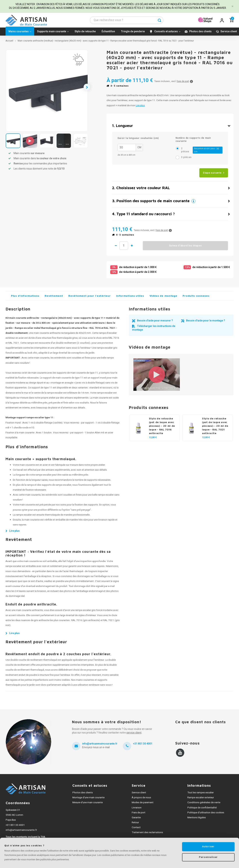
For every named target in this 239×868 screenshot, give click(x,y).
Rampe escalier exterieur (201, 799)
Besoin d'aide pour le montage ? (206, 322)
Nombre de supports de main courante (193, 141)
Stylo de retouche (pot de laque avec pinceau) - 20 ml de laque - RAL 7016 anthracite (162, 427)
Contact (136, 829)
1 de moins (116, 247)
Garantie (136, 819)
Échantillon (108, 33)
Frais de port (139, 814)
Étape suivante (212, 174)
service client (134, 734)
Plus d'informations (25, 297)
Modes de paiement (143, 804)
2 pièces (202, 152)
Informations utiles (130, 297)
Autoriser (208, 847)
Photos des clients (200, 33)
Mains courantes (20, 33)
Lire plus (140, 107)
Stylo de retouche (85, 33)
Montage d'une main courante (88, 799)
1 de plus (135, 247)
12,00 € (153, 439)
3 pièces (186, 159)
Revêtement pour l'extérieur (89, 297)
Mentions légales (197, 819)
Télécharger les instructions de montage (154, 330)
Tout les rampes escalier (201, 794)
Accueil (9, 42)
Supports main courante (53, 33)
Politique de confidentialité (202, 809)
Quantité (125, 247)
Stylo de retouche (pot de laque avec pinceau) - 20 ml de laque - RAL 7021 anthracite (215, 427)
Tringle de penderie (133, 33)
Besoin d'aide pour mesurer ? (155, 322)
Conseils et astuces (167, 33)
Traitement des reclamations (147, 834)
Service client (229, 33)
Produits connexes (196, 297)
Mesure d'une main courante (88, 804)
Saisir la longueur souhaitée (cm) (138, 140)
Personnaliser (208, 858)
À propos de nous (141, 799)
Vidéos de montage (163, 297)
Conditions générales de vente (204, 804)
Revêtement (54, 297)
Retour (135, 824)
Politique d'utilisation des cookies (206, 814)
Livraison (137, 809)
